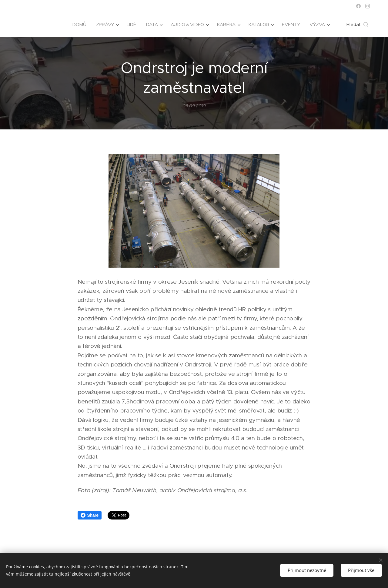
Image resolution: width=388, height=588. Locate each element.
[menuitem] (76, 25)
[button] (357, 25)
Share (90, 515)
